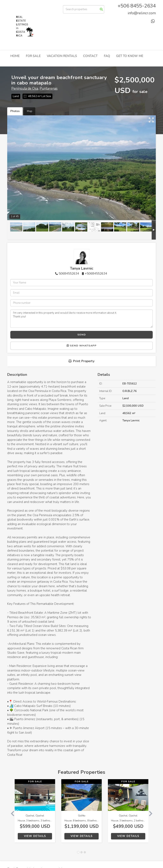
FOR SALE (33, 56)
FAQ (107, 56)
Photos (15, 111)
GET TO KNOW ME (130, 56)
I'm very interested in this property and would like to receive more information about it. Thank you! (81, 319)
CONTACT (90, 56)
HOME (15, 56)
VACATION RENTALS (62, 56)
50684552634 (69, 274)
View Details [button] (35, 836)
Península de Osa (25, 89)
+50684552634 (96, 274)
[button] (11, 813)
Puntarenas (49, 89)
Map (30, 111)
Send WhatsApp (82, 346)
